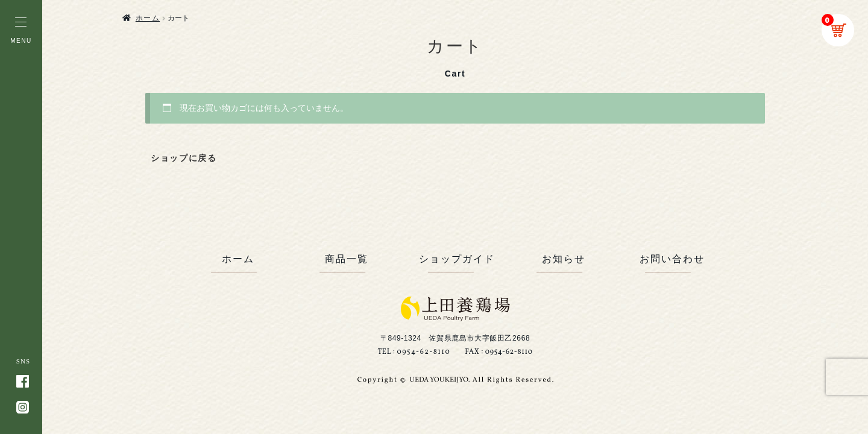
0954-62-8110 (423, 352)
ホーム (148, 18)
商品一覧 (347, 259)
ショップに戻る (184, 158)
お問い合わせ (672, 259)
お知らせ (564, 259)
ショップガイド (455, 259)
